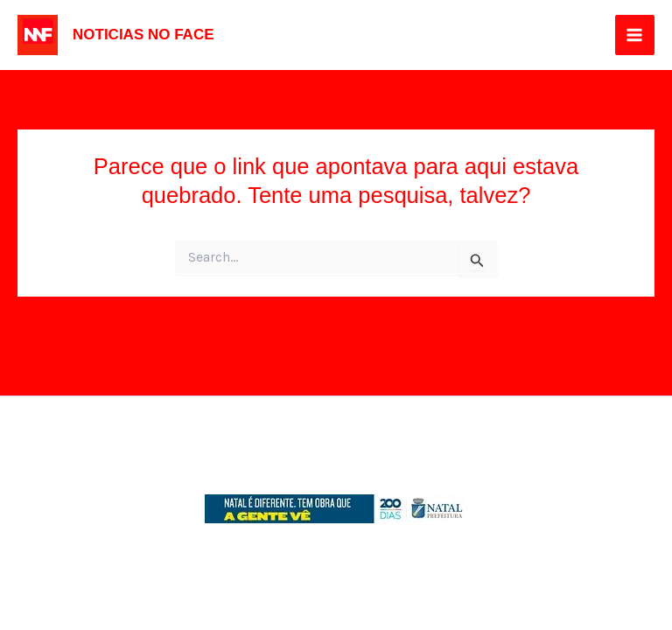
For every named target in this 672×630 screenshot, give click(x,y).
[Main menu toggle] (635, 35)
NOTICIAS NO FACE (143, 35)
